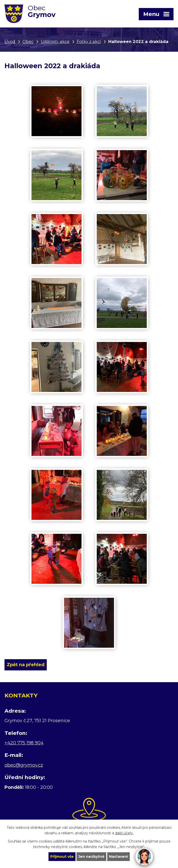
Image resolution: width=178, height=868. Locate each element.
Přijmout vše (62, 857)
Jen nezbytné (91, 857)
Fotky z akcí (89, 41)
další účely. (124, 833)
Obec (28, 41)
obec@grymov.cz (24, 765)
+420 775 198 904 (24, 743)
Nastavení (118, 857)
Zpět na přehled (26, 665)
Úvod (10, 41)
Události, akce (55, 41)
